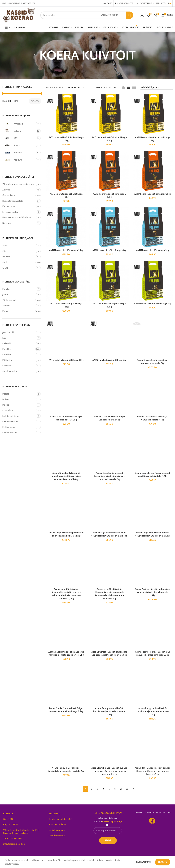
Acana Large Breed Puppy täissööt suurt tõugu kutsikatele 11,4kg (153, 407)
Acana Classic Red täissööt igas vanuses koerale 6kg (109, 351)
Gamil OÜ (8, 712)
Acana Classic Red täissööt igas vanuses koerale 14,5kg (153, 328)
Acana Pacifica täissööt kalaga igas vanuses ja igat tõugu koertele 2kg (66, 549)
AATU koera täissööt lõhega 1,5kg (66, 250)
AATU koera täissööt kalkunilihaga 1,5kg (66, 139)
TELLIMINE (54, 707)
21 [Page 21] (115, 682)
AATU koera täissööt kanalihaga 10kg (109, 195)
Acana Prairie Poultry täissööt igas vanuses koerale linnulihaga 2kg (153, 549)
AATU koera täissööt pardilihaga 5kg (153, 303)
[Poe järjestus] (157, 87)
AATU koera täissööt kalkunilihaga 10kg (109, 139)
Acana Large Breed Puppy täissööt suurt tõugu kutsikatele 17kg (66, 464)
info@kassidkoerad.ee (14, 737)
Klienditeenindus (57, 728)
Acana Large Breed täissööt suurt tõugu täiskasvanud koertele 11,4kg (109, 464)
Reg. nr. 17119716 (11, 717)
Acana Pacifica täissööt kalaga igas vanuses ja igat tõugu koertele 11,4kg (153, 488)
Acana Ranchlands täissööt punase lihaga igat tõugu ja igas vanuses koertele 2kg (153, 633)
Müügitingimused (57, 723)
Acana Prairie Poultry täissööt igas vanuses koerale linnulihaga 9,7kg (66, 572)
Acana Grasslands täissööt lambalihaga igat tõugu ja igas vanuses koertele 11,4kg (66, 378)
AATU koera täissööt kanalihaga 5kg (153, 194)
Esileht (50, 87)
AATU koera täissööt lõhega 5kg (153, 250)
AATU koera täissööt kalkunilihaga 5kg (153, 139)
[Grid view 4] (134, 87)
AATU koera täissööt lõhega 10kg (109, 250)
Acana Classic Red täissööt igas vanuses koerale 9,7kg (153, 351)
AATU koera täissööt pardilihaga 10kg (109, 305)
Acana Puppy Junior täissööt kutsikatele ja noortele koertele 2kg (66, 665)
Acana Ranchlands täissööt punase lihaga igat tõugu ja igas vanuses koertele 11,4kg (109, 633)
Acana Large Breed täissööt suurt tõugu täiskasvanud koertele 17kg (153, 464)
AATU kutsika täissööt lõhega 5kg (109, 323)
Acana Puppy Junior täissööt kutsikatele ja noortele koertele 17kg (153, 607)
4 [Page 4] (103, 682)
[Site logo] (19, 15)
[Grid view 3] (129, 87)
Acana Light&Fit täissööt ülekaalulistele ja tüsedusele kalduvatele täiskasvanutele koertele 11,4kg (66, 523)
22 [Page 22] (121, 682)
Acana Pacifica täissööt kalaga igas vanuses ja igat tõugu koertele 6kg (109, 549)
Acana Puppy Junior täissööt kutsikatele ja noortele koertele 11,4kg (109, 607)
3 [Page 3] (97, 682)
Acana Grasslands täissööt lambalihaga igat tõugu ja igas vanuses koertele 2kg (109, 378)
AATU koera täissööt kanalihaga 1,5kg (66, 195)
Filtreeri (35, 101)
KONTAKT (8, 707)
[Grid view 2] (124, 87)
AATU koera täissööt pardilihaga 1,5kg (66, 305)
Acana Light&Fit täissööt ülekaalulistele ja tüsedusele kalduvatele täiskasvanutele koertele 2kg (109, 523)
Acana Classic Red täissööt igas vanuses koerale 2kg (66, 351)
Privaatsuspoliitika (57, 717)
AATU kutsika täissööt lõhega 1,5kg (66, 323)
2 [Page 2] (92, 682)
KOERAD (60, 87)
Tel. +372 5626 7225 (13, 731)
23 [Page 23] (127, 682)
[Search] (87, 15)
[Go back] (35, 55)
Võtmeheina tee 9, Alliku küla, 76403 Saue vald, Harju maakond (21, 724)
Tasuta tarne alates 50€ (60, 712)
